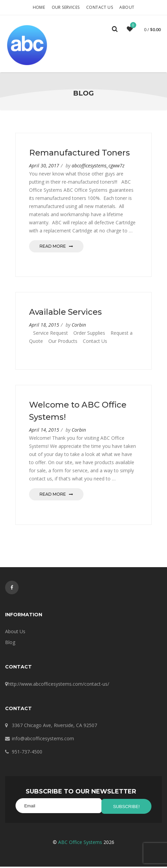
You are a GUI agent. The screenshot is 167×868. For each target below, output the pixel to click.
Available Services (65, 315)
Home (39, 7)
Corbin (79, 327)
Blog (10, 645)
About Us (15, 634)
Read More (56, 249)
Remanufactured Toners (79, 155)
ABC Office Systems (80, 843)
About (127, 7)
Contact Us (100, 7)
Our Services (66, 7)
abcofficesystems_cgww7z (98, 168)
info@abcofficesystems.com (43, 741)
